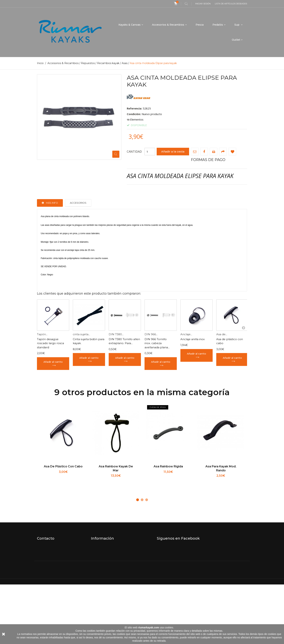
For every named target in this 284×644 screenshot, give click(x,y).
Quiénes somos (102, 558)
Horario (96, 553)
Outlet (236, 40)
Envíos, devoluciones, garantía (111, 564)
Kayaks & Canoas (130, 25)
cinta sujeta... (81, 334)
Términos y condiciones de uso (112, 569)
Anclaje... (186, 334)
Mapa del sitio (100, 602)
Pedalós (218, 25)
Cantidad (134, 151)
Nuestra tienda (101, 547)
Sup (237, 25)
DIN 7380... (116, 334)
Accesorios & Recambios (168, 25)
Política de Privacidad (106, 585)
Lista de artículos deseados (231, 4)
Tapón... (42, 334)
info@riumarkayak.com (53, 558)
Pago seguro (100, 575)
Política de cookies (104, 591)
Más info (52, 203)
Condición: (134, 114)
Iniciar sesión (203, 4)
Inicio (40, 63)
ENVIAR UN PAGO (104, 596)
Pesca (200, 25)
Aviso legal (98, 580)
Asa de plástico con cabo (63, 466)
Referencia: (134, 108)
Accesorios (78, 203)
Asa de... (222, 334)
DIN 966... (151, 334)
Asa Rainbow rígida (168, 466)
